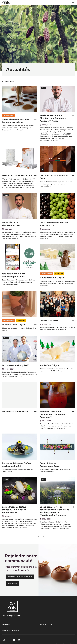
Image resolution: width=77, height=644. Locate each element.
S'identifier (12, 583)
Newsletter (46, 624)
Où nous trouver (11, 630)
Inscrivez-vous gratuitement (20, 577)
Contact (6, 624)
